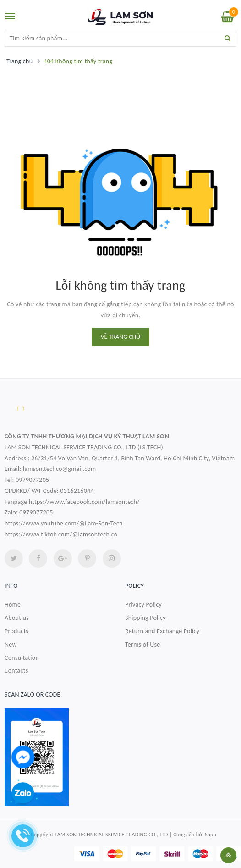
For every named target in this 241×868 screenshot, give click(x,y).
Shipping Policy (145, 618)
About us (17, 618)
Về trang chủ (121, 337)
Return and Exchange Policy (162, 631)
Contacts (16, 671)
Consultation (22, 658)
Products (16, 631)
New (11, 644)
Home (13, 605)
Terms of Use (143, 644)
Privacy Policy (143, 605)
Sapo (211, 835)
